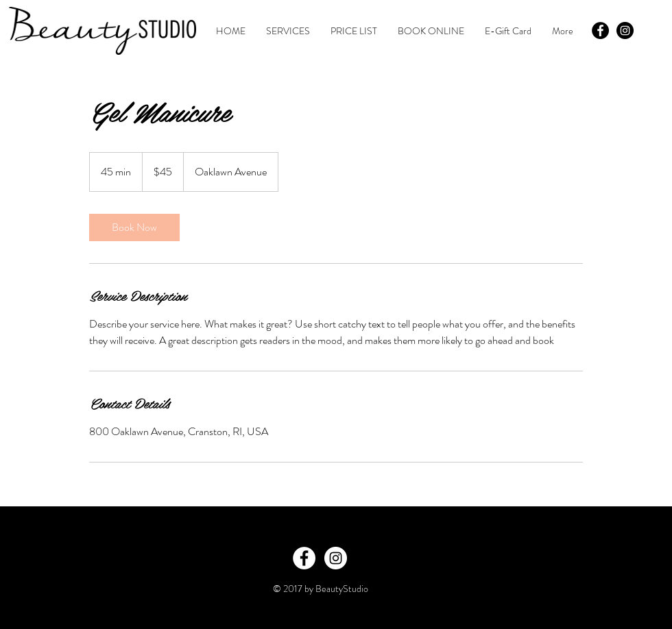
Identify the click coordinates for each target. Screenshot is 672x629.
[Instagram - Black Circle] (625, 30)
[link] (134, 227)
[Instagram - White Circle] (336, 558)
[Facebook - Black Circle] (600, 30)
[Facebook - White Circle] (304, 558)
